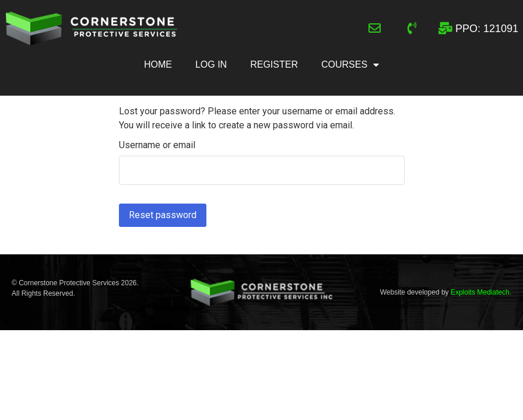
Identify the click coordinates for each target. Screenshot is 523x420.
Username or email (157, 145)
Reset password (163, 215)
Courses (350, 65)
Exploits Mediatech (480, 292)
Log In (211, 64)
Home (158, 64)
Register (274, 64)
